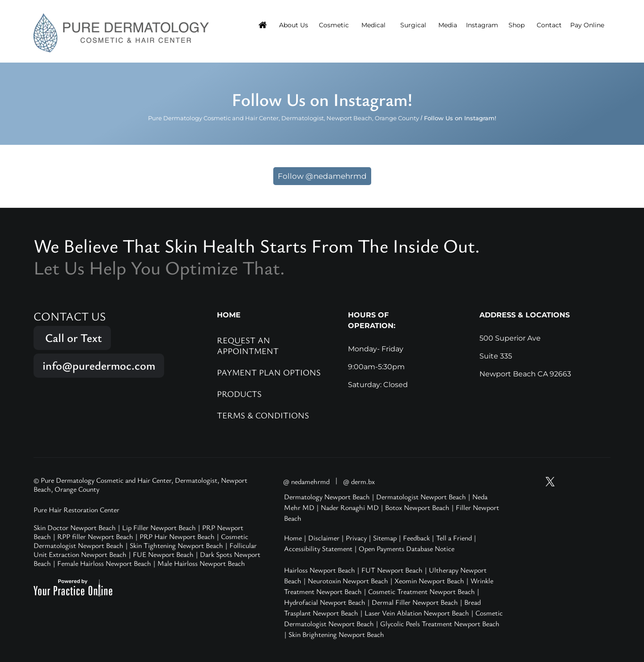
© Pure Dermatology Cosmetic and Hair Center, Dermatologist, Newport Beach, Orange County (140, 485)
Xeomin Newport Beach (429, 581)
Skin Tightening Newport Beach (176, 545)
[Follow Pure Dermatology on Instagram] (567, 482)
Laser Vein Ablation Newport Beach (417, 613)
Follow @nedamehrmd (322, 176)
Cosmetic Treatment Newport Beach (422, 591)
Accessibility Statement (318, 548)
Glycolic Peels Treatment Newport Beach (440, 624)
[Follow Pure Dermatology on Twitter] (550, 482)
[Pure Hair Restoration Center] (121, 32)
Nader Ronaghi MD (350, 507)
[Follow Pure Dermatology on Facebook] (584, 482)
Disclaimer (324, 538)
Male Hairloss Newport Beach (201, 563)
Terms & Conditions (263, 415)
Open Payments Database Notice (407, 548)
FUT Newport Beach (392, 570)
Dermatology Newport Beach (327, 497)
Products (239, 394)
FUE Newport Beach (163, 554)
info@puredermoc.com (99, 365)
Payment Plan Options (269, 372)
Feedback (416, 538)
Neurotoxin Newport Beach (348, 581)
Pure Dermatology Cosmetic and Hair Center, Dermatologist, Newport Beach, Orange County (284, 118)
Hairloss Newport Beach (320, 570)
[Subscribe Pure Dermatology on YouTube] (533, 482)
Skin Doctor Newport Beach (75, 527)
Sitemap (385, 538)
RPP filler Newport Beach (95, 536)
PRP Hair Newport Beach (177, 536)
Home (293, 538)
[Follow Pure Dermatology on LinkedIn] (601, 482)
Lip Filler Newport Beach (159, 527)
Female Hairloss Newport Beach (104, 563)
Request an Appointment (248, 345)
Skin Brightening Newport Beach (336, 634)
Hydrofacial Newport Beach (325, 602)
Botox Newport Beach (417, 507)
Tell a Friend (454, 538)
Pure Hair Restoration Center (76, 510)
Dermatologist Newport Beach (421, 497)
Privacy (356, 538)
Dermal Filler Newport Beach (415, 602)
